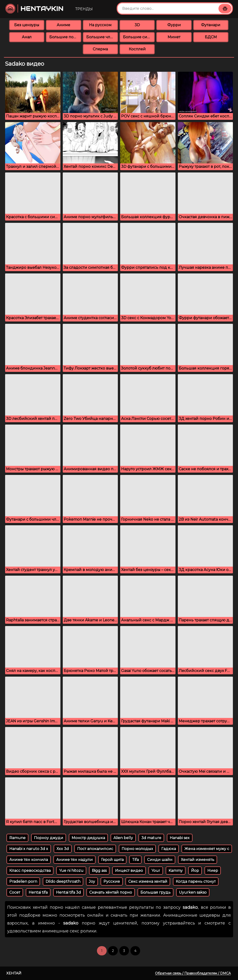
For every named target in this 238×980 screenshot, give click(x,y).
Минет (174, 37)
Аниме (63, 25)
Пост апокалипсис (95, 849)
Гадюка (169, 849)
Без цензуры (27, 25)
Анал (27, 37)
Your (156, 871)
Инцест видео (129, 871)
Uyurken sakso (193, 892)
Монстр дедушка (88, 838)
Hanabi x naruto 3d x (29, 849)
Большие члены (102, 37)
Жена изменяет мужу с (207, 849)
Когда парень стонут (196, 881)
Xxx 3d (63, 849)
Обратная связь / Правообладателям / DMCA (193, 973)
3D (137, 25)
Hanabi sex (180, 838)
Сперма (100, 49)
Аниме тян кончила (29, 860)
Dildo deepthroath (63, 881)
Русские (112, 881)
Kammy (176, 871)
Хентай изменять (198, 860)
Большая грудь (155, 892)
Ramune (17, 838)
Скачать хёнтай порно (111, 892)
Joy (92, 881)
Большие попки (65, 37)
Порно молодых (137, 849)
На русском (100, 25)
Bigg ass (99, 871)
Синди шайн (160, 860)
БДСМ (211, 37)
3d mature (151, 838)
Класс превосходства (30, 871)
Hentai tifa (38, 892)
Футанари (211, 25)
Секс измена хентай (148, 881)
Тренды (84, 9)
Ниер (213, 871)
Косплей (137, 49)
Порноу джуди (49, 838)
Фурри (174, 25)
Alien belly (123, 838)
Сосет (15, 892)
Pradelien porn (23, 881)
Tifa (135, 860)
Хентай (14, 973)
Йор (195, 871)
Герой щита (112, 860)
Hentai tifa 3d (68, 892)
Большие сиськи (139, 37)
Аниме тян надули (74, 860)
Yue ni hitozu (71, 871)
